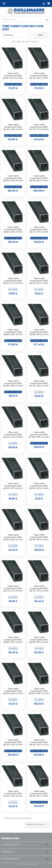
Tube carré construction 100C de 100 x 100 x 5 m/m (39, 435)
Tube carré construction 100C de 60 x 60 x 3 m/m (13, 230)
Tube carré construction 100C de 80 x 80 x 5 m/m (39, 332)
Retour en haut (37, 825)
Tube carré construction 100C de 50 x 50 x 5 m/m (13, 178)
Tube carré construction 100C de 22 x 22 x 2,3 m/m (13, 76)
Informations (10, 838)
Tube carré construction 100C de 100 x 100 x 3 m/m (13, 384)
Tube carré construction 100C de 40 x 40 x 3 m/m (39, 384)
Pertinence (17, 35)
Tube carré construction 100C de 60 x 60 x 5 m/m (39, 178)
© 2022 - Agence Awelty (26, 864)
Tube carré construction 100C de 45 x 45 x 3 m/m (13, 127)
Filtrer (41, 35)
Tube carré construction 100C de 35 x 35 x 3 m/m (39, 76)
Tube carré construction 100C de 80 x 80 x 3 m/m (13, 332)
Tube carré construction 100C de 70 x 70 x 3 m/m (39, 230)
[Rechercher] (26, 20)
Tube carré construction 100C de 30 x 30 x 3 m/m (13, 794)
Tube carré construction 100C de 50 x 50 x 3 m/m (13, 486)
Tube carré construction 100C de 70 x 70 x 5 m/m (39, 127)
